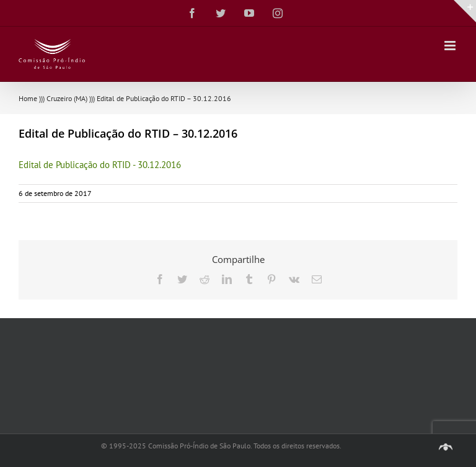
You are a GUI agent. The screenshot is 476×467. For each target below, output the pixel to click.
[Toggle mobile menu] (451, 46)
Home (28, 98)
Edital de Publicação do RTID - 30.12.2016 (100, 165)
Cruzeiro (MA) (67, 98)
